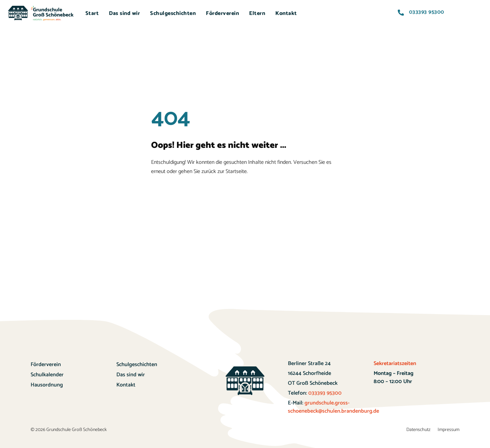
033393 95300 (324, 393)
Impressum (448, 430)
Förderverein (222, 13)
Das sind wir (124, 13)
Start (92, 13)
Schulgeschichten (173, 13)
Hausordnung (47, 385)
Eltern (257, 13)
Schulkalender (47, 375)
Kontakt (286, 13)
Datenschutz (419, 430)
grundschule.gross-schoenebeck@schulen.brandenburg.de (333, 407)
